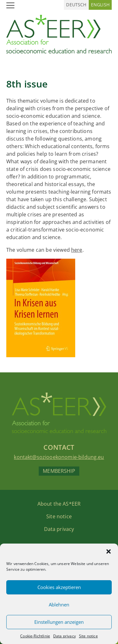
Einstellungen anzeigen (59, 622)
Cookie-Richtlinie (35, 636)
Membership (59, 471)
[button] (109, 551)
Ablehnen (59, 605)
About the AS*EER (59, 504)
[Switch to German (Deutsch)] (76, 5)
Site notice (88, 636)
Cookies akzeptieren (59, 587)
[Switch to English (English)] (100, 5)
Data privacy (65, 636)
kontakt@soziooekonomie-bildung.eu (59, 457)
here (77, 250)
